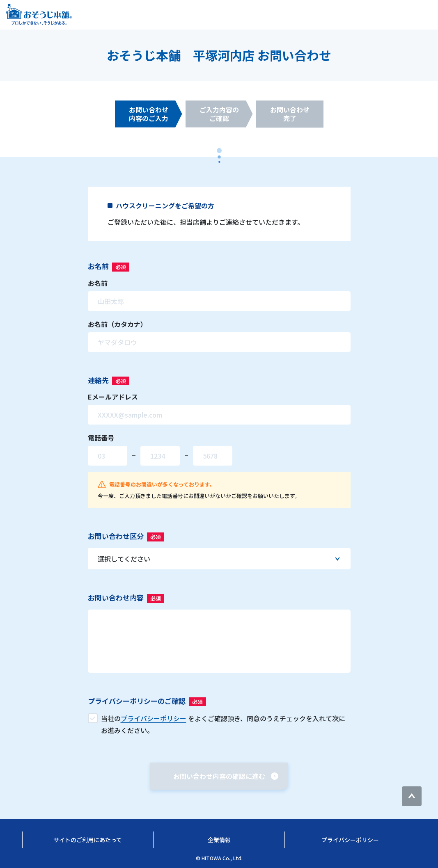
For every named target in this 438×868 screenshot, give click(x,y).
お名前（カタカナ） (117, 324)
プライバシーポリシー (350, 840)
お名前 (98, 283)
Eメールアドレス (113, 397)
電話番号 (101, 438)
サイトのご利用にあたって (88, 840)
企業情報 (219, 840)
